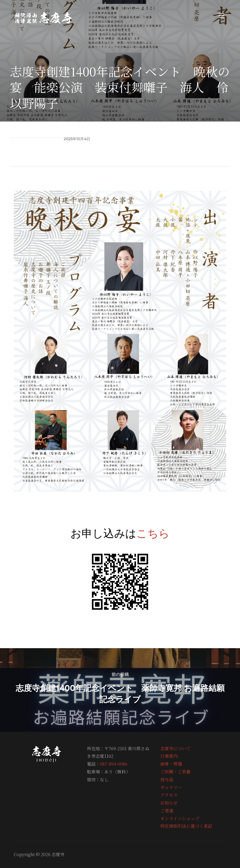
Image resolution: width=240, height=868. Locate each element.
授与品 (167, 780)
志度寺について (175, 748)
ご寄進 (167, 811)
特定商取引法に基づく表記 (186, 826)
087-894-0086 (114, 764)
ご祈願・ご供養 (175, 772)
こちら (153, 533)
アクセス (169, 795)
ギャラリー (171, 787)
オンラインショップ (180, 818)
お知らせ (169, 803)
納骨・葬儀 (171, 764)
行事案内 (169, 756)
